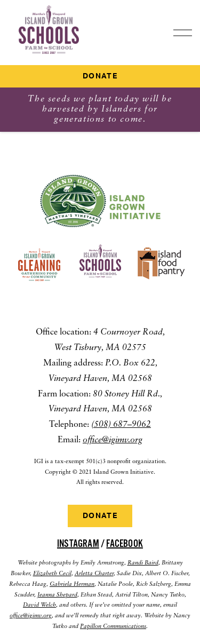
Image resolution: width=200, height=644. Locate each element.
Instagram (78, 544)
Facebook (125, 544)
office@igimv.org (113, 440)
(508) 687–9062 (121, 425)
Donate (100, 76)
